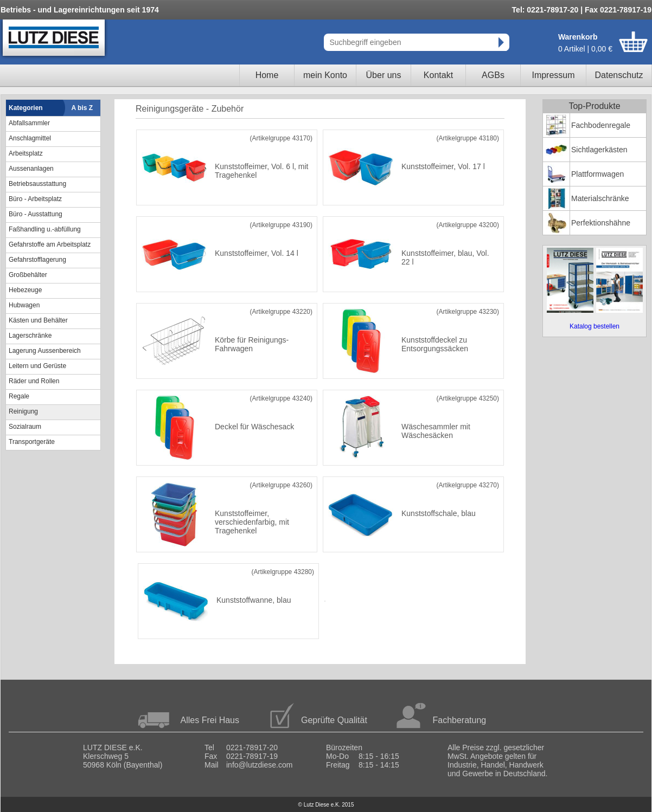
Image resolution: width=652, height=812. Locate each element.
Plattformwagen (597, 174)
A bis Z (82, 108)
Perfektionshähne (601, 223)
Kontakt (438, 75)
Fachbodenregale (601, 125)
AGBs (493, 75)
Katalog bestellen (595, 326)
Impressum (553, 75)
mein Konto (325, 75)
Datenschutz (619, 75)
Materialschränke (600, 198)
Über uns (384, 75)
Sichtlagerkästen (599, 150)
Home (267, 75)
